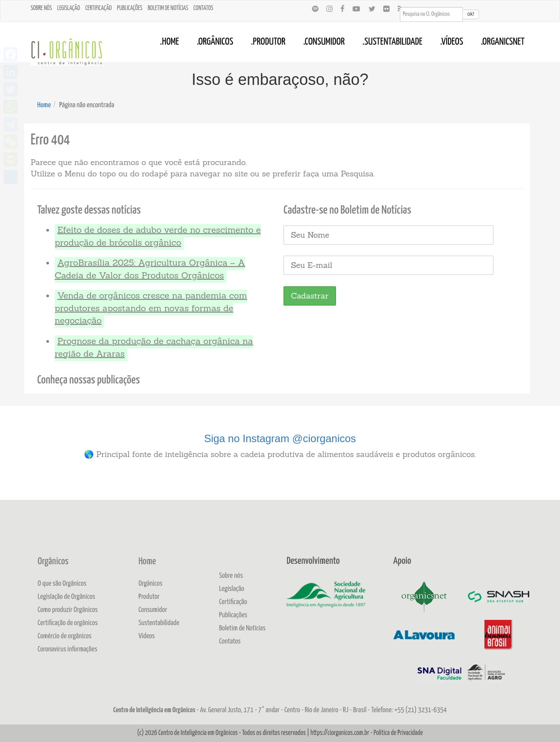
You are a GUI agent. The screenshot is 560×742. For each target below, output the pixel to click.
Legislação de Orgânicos (66, 597)
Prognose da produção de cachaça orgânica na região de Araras (154, 347)
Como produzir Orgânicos (68, 610)
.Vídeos (451, 42)
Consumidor (153, 610)
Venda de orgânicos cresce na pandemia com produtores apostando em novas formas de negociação (151, 308)
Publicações (129, 8)
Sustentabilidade (159, 623)
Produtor (149, 597)
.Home (170, 42)
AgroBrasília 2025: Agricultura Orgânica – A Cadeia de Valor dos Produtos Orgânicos (150, 269)
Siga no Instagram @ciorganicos (280, 438)
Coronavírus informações (67, 649)
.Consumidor (324, 42)
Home (44, 105)
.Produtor (268, 42)
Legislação (69, 8)
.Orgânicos (215, 42)
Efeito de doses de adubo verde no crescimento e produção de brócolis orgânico (158, 236)
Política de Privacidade (398, 733)
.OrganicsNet (503, 42)
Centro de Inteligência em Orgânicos (198, 733)
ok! (471, 14)
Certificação (98, 8)
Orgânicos (53, 562)
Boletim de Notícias (168, 8)
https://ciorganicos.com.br (340, 733)
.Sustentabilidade (393, 42)
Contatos (203, 8)
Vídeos (146, 636)
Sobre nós (41, 8)
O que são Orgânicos (62, 584)
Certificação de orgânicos (68, 623)
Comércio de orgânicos (65, 636)
